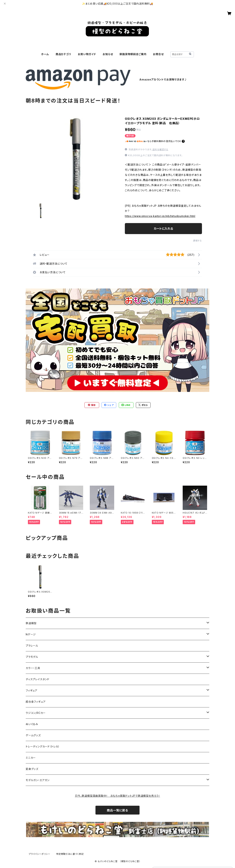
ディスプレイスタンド (38, 679)
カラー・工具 (33, 668)
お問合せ (158, 54)
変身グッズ (32, 769)
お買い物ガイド (87, 54)
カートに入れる (163, 229)
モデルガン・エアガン (38, 780)
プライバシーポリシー (39, 854)
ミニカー (31, 758)
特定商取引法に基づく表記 (70, 854)
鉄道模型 (31, 623)
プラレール (32, 646)
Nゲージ (31, 634)
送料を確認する (160, 149)
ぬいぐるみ (32, 724)
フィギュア (32, 690)
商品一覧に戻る (117, 810)
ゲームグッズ (33, 735)
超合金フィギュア (36, 702)
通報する (197, 241)
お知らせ (108, 54)
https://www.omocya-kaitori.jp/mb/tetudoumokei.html (160, 216)
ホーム (45, 54)
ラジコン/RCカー (36, 713)
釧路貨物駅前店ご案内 (133, 54)
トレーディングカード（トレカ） (43, 746)
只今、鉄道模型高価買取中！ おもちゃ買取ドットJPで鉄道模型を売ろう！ (117, 796)
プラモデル (32, 657)
